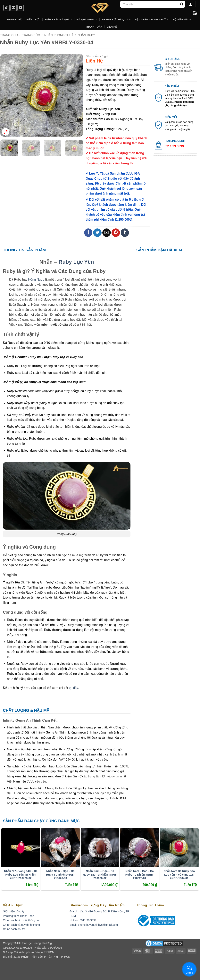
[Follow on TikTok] (7, 8)
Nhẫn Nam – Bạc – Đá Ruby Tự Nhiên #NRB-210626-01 (140, 875)
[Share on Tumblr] (125, 233)
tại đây (73, 688)
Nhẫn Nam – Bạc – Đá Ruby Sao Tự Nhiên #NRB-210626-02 (100, 875)
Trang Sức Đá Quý (116, 19)
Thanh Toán (94, 27)
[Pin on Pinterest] (116, 233)
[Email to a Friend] (107, 233)
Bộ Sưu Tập (182, 19)
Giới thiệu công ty (14, 911)
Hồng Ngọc (36, 279)
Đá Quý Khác (87, 19)
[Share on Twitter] (97, 233)
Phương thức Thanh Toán (19, 916)
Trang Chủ (15, 19)
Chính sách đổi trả (14, 929)
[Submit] (182, 4)
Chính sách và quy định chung (21, 925)
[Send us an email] (14, 8)
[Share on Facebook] (88, 233)
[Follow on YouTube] (21, 8)
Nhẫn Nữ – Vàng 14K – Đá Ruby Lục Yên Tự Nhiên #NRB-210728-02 (21, 875)
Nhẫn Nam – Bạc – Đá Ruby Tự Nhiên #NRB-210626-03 (60, 875)
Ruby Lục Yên (76, 262)
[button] (195, 13)
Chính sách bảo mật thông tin (21, 920)
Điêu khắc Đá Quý (58, 19)
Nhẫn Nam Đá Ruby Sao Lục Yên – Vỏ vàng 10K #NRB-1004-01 (179, 875)
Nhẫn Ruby (86, 35)
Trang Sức (31, 35)
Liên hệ (112, 27)
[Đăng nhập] (191, 4)
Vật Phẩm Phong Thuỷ (152, 19)
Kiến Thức (33, 19)
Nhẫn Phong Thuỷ (59, 35)
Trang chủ (9, 35)
